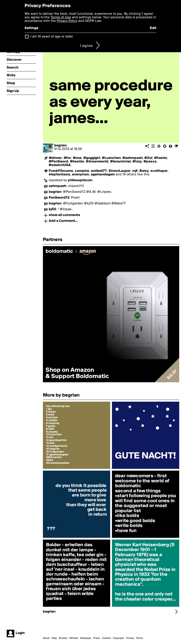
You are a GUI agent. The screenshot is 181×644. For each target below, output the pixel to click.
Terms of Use (61, 17)
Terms (140, 638)
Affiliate (74, 638)
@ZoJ (148, 158)
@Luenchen (111, 158)
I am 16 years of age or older (52, 37)
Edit (153, 28)
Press (97, 638)
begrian (60, 145)
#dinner (55, 158)
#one (77, 158)
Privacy (130, 638)
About (46, 638)
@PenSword (58, 162)
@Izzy (137, 162)
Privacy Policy (67, 21)
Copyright (118, 638)
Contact (106, 638)
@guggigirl (92, 158)
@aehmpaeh (133, 158)
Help (54, 638)
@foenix (161, 158)
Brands (63, 638)
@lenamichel (120, 162)
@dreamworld (97, 162)
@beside (77, 162)
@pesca (150, 162)
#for (67, 158)
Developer (86, 638)
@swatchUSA (60, 165)
